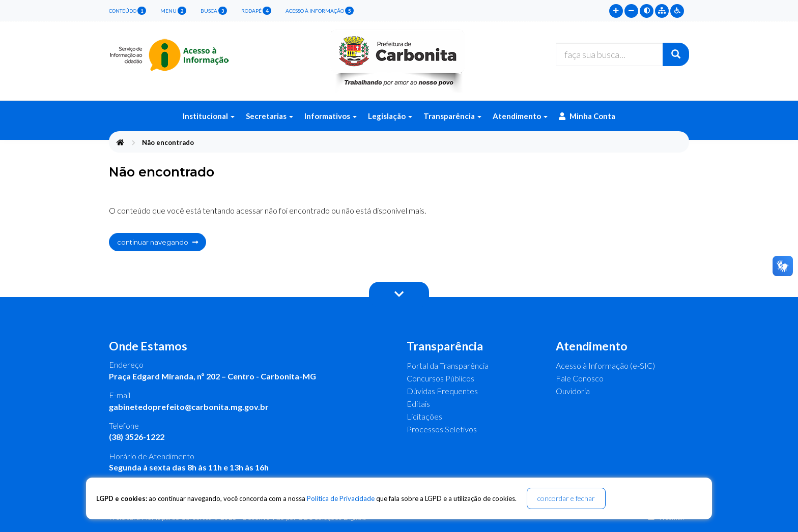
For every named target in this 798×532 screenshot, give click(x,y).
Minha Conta (587, 116)
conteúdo (127, 11)
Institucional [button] (209, 116)
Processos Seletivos (442, 429)
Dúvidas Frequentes (442, 391)
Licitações (424, 416)
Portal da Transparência (448, 365)
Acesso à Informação (320, 11)
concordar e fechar (566, 498)
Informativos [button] (331, 116)
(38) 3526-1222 (137, 437)
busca (214, 11)
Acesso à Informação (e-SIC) (605, 365)
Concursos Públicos (440, 378)
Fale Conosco (580, 378)
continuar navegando (158, 242)
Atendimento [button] (520, 116)
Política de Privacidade (341, 498)
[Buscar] (676, 54)
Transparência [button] (452, 116)
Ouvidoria (573, 391)
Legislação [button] (390, 116)
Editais (418, 404)
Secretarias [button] (269, 116)
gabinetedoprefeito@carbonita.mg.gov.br (189, 407)
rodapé (256, 11)
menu (173, 11)
